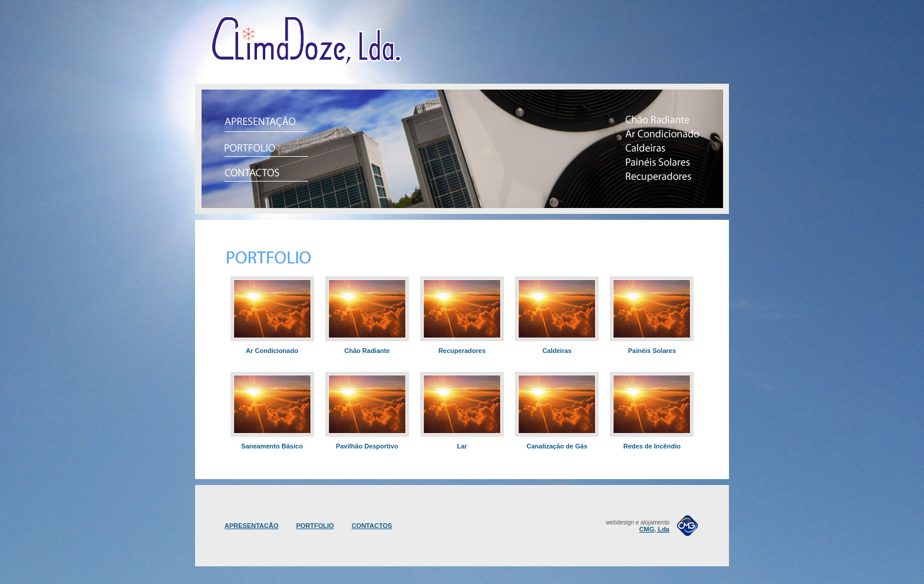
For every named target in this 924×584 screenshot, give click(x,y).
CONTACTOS (372, 526)
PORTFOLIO (315, 526)
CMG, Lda (654, 529)
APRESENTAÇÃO (251, 526)
